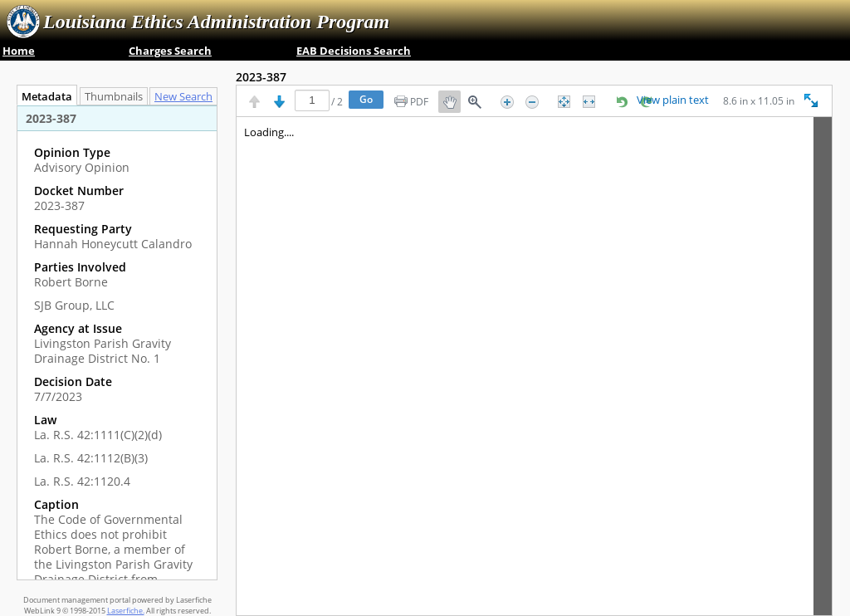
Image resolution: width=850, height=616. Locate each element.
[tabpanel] (117, 342)
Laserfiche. (126, 611)
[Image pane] (534, 366)
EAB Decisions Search (354, 51)
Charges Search (170, 51)
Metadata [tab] (43, 97)
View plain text (673, 100)
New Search (188, 97)
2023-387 (261, 77)
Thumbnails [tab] (114, 97)
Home (19, 51)
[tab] (188, 96)
